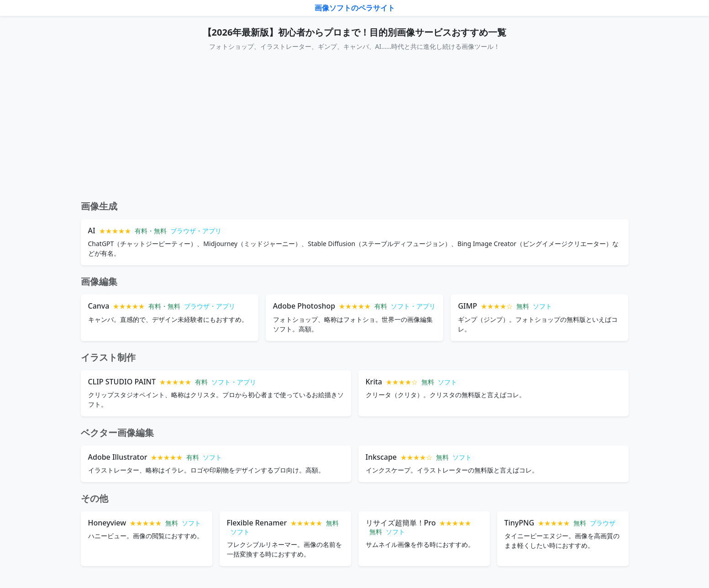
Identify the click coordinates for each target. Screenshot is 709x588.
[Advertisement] (355, 126)
